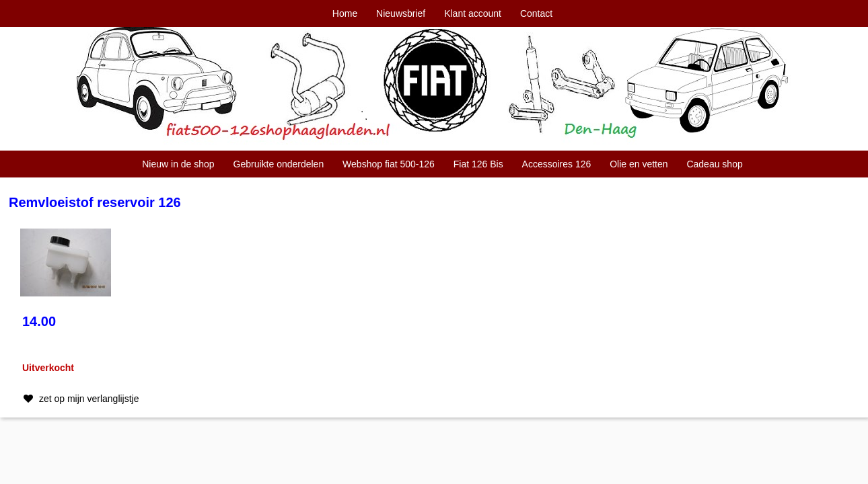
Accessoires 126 (557, 164)
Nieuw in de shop (178, 164)
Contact (536, 13)
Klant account (473, 13)
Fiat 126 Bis (478, 164)
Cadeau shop (714, 164)
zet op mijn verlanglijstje (80, 399)
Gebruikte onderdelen (279, 164)
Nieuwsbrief (401, 13)
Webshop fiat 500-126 (389, 164)
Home (345, 13)
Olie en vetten (639, 164)
